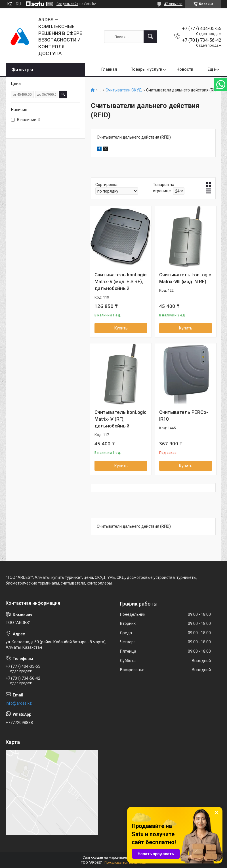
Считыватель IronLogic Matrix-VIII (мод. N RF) (185, 278)
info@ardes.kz (19, 703)
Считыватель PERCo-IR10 (183, 416)
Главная (109, 69)
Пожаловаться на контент (125, 863)
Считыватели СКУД (124, 90)
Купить (121, 328)
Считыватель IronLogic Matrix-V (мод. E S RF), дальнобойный (120, 281)
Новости (185, 69)
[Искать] (150, 37)
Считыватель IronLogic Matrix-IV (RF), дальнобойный (120, 419)
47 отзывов (173, 4)
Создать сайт (67, 4)
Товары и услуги (147, 69)
